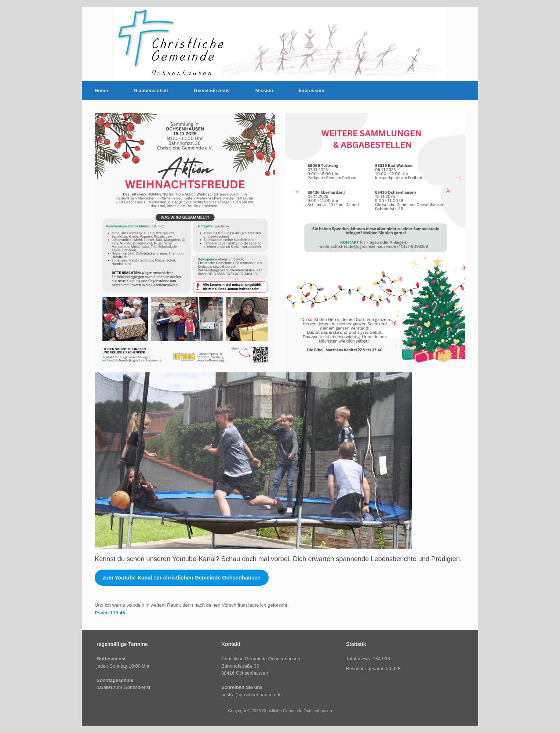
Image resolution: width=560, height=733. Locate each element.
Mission (264, 91)
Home (101, 91)
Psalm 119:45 (110, 613)
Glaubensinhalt (151, 91)
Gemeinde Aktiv (212, 91)
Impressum (311, 91)
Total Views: (359, 659)
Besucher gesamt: (366, 669)
